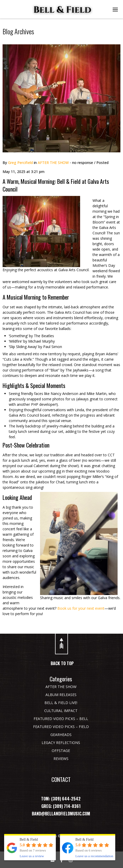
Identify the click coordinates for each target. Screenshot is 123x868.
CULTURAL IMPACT (61, 711)
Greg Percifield (20, 163)
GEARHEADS (61, 735)
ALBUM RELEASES (61, 695)
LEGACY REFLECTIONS (61, 743)
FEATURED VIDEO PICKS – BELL (61, 719)
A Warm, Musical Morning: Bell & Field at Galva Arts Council (56, 185)
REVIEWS (61, 759)
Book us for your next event (81, 608)
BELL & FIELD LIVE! (61, 703)
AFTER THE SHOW (53, 163)
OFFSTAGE (61, 751)
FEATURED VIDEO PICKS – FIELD (61, 727)
